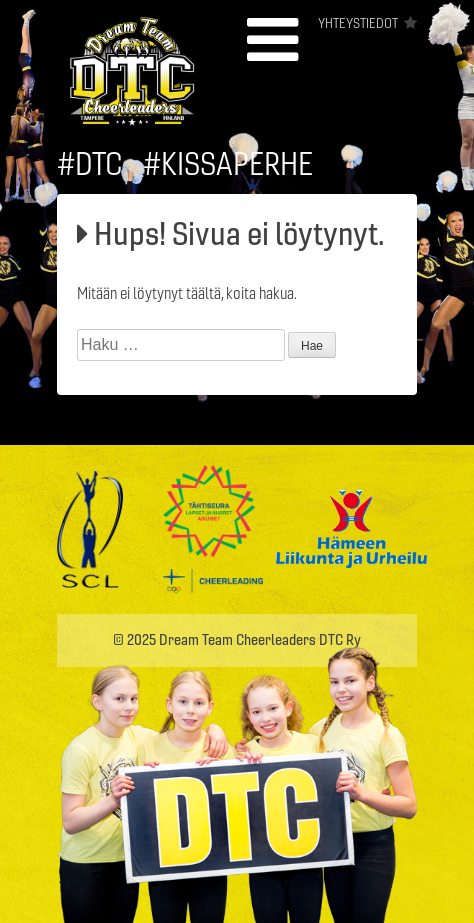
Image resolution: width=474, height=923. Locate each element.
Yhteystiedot (358, 23)
